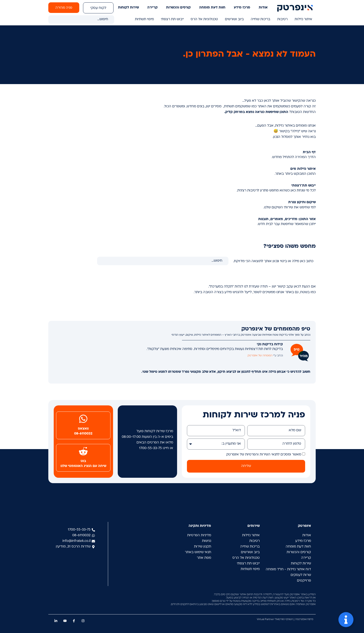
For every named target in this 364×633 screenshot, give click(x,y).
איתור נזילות (303, 19)
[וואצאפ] (83, 419)
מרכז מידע (242, 8)
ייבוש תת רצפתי (172, 19)
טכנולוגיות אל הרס (204, 19)
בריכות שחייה (260, 19)
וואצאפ (83, 429)
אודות (263, 8)
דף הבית (309, 152)
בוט (83, 461)
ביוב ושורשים (234, 19)
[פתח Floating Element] (346, 620)
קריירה (152, 8)
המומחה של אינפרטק (260, 356)
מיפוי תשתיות (144, 19)
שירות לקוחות (128, 8)
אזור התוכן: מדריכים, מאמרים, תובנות (287, 219)
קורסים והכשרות (178, 8)
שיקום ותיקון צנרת (302, 202)
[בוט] (83, 451)
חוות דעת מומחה (212, 8)
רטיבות (282, 19)
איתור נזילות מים (303, 169)
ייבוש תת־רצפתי (303, 186)
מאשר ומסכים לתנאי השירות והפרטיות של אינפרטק (264, 455)
